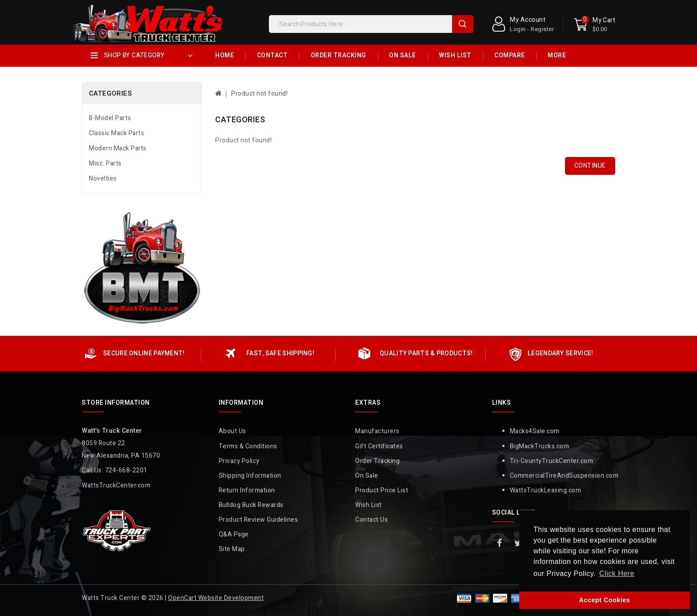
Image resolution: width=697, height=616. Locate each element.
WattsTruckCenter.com (116, 485)
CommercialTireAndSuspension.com (564, 476)
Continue (590, 166)
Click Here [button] (617, 574)
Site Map (232, 549)
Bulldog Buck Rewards (251, 505)
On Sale (403, 55)
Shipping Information (250, 476)
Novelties (103, 179)
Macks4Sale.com (535, 431)
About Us (232, 431)
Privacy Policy (239, 461)
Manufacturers (377, 431)
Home (224, 55)
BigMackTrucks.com (540, 446)
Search (463, 24)
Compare (510, 55)
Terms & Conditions (248, 446)
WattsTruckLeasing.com (546, 490)
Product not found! (259, 94)
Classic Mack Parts (116, 133)
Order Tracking (338, 55)
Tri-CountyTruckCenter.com (552, 461)
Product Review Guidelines (258, 520)
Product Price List (382, 490)
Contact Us (371, 520)
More (557, 55)
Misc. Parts (105, 163)
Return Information (247, 490)
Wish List (455, 55)
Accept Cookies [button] (605, 600)
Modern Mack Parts (118, 148)
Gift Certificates (379, 446)
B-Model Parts (110, 118)
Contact (272, 55)
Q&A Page (234, 534)
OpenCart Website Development (216, 598)
